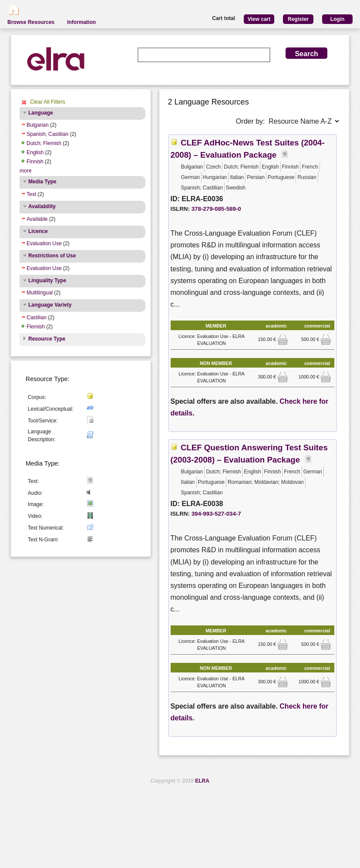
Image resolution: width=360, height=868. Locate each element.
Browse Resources (31, 22)
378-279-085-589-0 (216, 209)
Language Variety (50, 305)
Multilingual (40, 293)
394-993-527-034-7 (216, 514)
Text (31, 194)
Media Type (42, 182)
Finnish (35, 162)
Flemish (36, 327)
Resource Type (47, 339)
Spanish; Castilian (47, 134)
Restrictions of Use (52, 256)
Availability (42, 206)
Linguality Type (47, 280)
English (35, 152)
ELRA (202, 781)
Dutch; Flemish (44, 143)
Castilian (37, 317)
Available (37, 219)
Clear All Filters (48, 102)
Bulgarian (38, 125)
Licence (38, 231)
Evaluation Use (44, 243)
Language (41, 113)
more (25, 171)
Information (81, 22)
